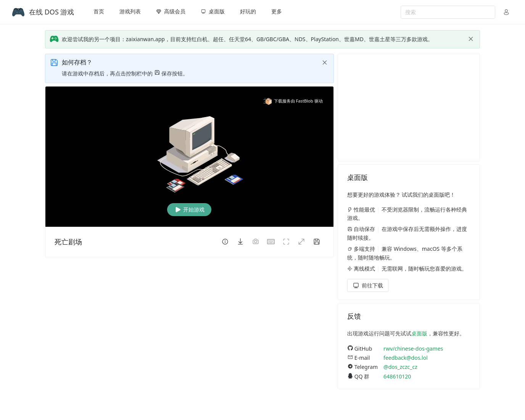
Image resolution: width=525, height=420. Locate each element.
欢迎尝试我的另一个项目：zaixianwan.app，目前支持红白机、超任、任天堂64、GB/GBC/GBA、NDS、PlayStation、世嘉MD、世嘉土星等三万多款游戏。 (247, 39)
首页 (99, 11)
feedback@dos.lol (406, 358)
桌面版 (419, 333)
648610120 (397, 376)
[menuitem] (99, 12)
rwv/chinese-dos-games (413, 349)
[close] (471, 39)
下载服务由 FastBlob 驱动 (293, 101)
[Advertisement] (409, 107)
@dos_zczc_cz (400, 367)
